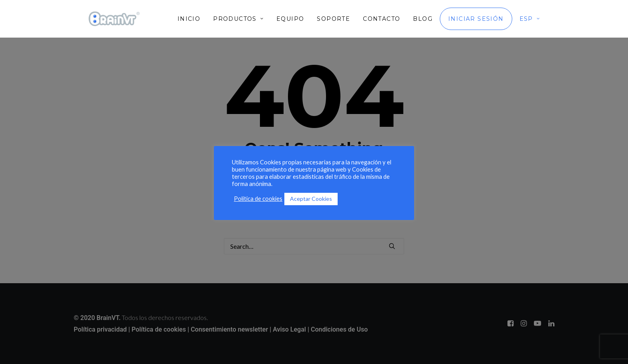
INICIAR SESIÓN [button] (476, 19)
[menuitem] (192, 19)
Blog (423, 19)
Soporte (333, 19)
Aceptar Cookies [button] (311, 199)
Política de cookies (258, 199)
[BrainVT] (114, 19)
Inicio (189, 19)
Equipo (290, 19)
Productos (238, 19)
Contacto (381, 19)
